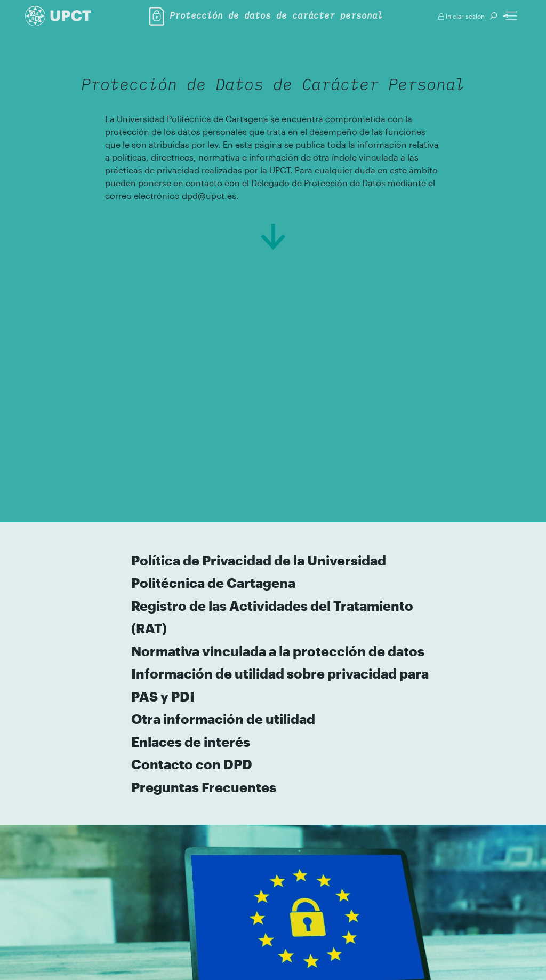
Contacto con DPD (192, 764)
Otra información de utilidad (224, 719)
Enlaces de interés (191, 742)
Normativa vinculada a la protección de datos (278, 651)
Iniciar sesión (461, 16)
